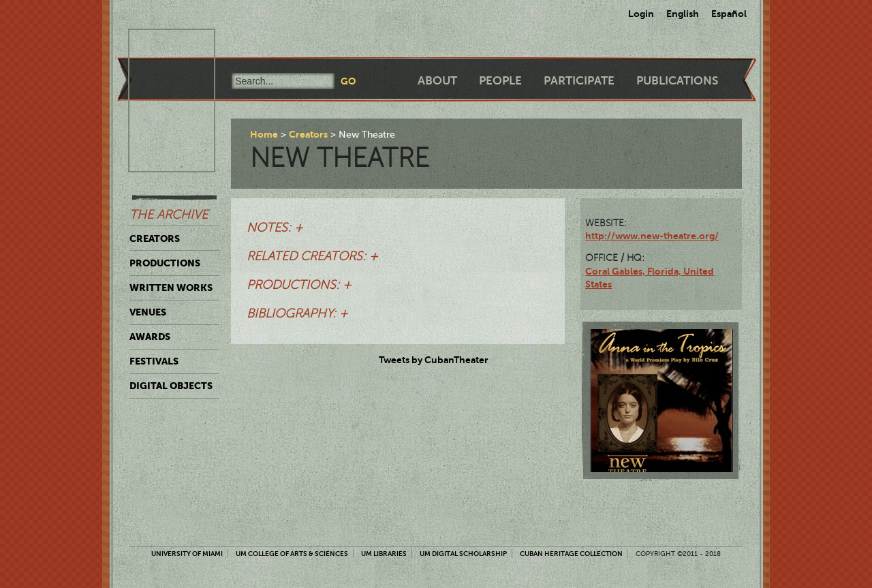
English (683, 14)
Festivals (154, 361)
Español (729, 14)
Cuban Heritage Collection (571, 554)
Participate (579, 81)
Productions (165, 263)
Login (641, 14)
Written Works (171, 288)
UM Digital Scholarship (463, 554)
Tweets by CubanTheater (434, 360)
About (437, 81)
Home (264, 134)
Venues (148, 312)
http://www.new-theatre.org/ (652, 236)
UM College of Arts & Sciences (292, 554)
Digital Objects (171, 386)
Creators (155, 238)
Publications (677, 81)
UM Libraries (384, 554)
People (500, 81)
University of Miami (187, 554)
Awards (150, 337)
